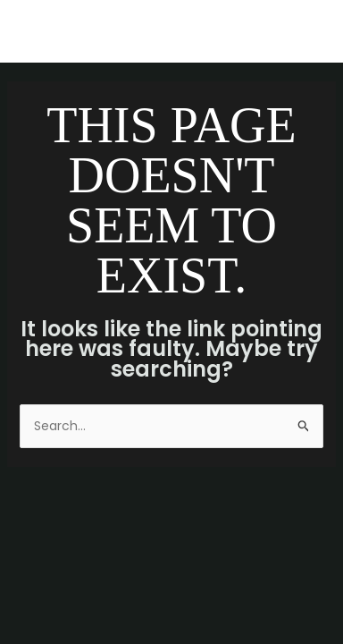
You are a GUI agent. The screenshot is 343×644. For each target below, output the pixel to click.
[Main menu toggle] (307, 32)
